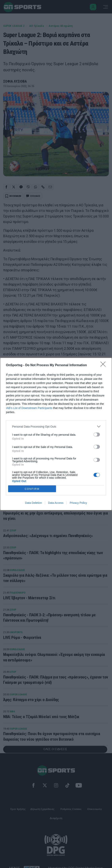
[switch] (97, 434)
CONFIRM (32, 489)
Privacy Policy (78, 503)
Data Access (56, 503)
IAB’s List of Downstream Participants (29, 408)
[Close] (104, 365)
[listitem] (56, 426)
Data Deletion (33, 503)
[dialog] (56, 434)
